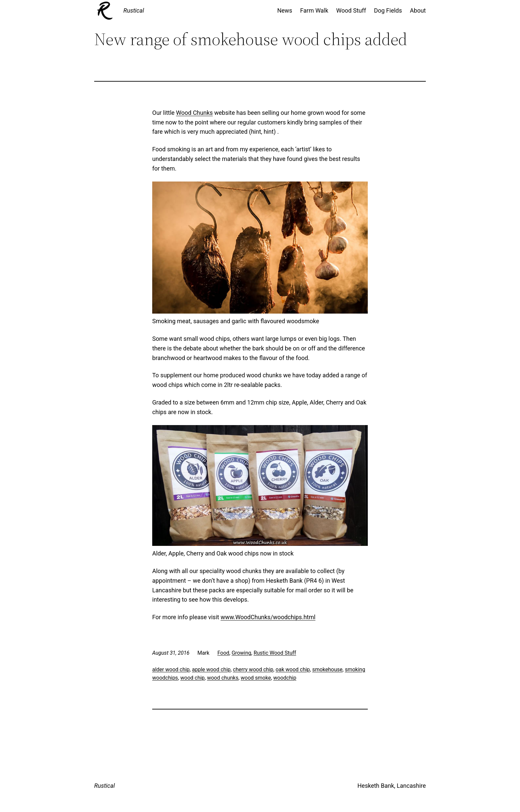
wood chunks (223, 678)
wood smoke (256, 678)
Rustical (134, 10)
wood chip (193, 678)
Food (223, 653)
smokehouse (327, 669)
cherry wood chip (253, 669)
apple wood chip (211, 669)
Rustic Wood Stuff (275, 653)
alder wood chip (171, 669)
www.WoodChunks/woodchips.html (268, 617)
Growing (241, 653)
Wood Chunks (195, 113)
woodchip (285, 678)
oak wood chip (293, 669)
